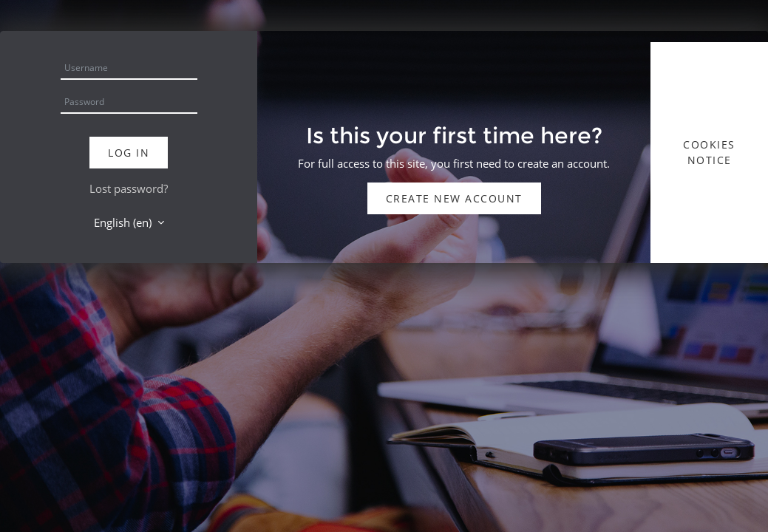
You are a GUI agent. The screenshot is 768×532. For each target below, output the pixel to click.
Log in (129, 153)
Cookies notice (709, 152)
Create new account (454, 198)
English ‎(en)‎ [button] (124, 222)
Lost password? (129, 188)
